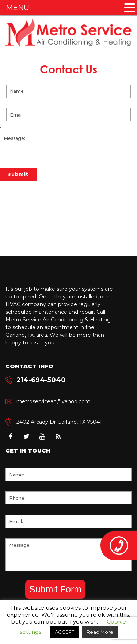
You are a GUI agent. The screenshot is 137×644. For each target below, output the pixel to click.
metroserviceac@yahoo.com (53, 401)
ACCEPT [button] (64, 632)
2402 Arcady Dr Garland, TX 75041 (59, 422)
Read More (100, 632)
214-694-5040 (41, 380)
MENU (18, 8)
